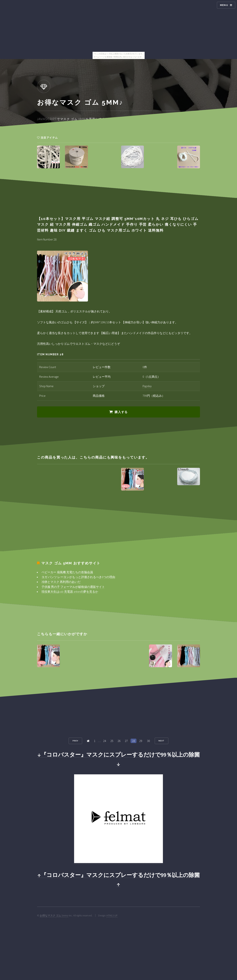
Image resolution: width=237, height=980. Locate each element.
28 (133, 741)
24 (105, 741)
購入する (121, 412)
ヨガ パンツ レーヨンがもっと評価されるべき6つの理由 (78, 577)
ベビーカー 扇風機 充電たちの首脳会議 (67, 572)
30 (148, 741)
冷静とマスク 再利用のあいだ (61, 582)
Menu (224, 5)
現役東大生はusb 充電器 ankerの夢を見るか (70, 592)
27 (126, 741)
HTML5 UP (112, 915)
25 (112, 741)
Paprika (147, 386)
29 (141, 741)
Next (161, 741)
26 (119, 741)
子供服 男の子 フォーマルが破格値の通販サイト (73, 587)
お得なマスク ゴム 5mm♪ (54, 915)
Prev (75, 741)
